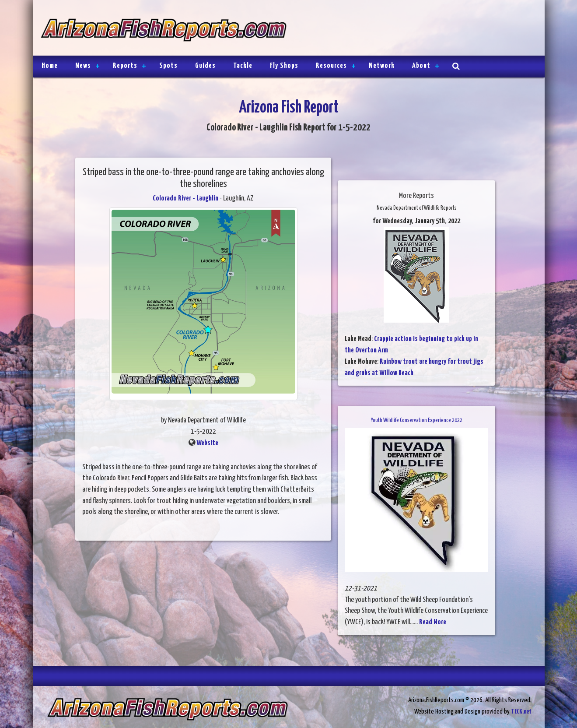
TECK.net (521, 712)
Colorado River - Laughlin (185, 199)
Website (207, 443)
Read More (433, 622)
